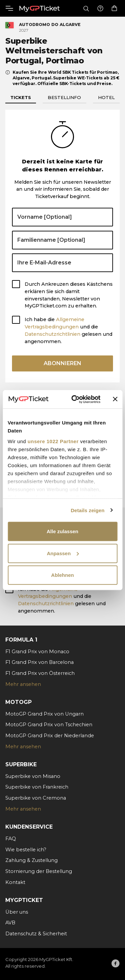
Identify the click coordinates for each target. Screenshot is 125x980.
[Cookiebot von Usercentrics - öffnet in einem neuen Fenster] (74, 399)
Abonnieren (62, 363)
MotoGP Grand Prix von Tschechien (49, 725)
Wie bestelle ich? (26, 850)
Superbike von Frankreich (37, 787)
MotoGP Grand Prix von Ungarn (44, 714)
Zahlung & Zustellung (31, 860)
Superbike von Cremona (36, 798)
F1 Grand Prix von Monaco (37, 652)
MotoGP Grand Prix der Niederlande (50, 736)
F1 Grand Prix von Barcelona (39, 662)
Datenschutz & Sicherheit (36, 934)
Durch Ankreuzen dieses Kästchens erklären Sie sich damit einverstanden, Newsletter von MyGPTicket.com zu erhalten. (69, 295)
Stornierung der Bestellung (39, 871)
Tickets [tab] (21, 97)
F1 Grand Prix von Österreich (40, 673)
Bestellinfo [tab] (64, 97)
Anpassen (63, 553)
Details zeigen (87, 510)
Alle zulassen (62, 531)
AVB (10, 923)
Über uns (17, 912)
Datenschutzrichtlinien (52, 334)
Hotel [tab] (106, 97)
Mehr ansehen (23, 684)
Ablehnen (62, 575)
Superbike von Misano (33, 776)
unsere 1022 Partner (53, 441)
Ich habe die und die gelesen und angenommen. (68, 330)
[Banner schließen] (115, 399)
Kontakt (15, 882)
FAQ (11, 839)
